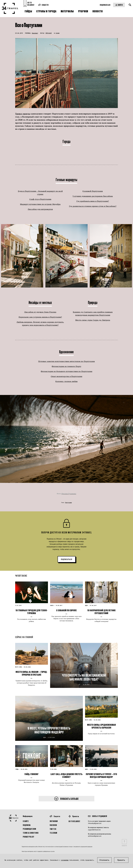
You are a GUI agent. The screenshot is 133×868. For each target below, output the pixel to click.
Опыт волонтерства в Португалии (66, 376)
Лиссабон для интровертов (40, 209)
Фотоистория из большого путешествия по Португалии (66, 371)
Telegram (53, 833)
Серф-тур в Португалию (40, 199)
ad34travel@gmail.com (95, 836)
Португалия (68, 503)
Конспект (35, 33)
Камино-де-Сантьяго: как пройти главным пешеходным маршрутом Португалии (93, 314)
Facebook (53, 825)
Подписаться (105, 5)
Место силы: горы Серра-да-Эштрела (93, 320)
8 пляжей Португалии (93, 191)
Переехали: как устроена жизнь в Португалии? (40, 317)
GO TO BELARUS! (74, 821)
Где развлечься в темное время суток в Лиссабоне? (93, 206)
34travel (49, 33)
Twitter (53, 829)
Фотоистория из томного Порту (66, 366)
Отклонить (104, 860)
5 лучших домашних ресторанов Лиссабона (93, 196)
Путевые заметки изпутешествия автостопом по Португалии (66, 361)
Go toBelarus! (31, 4)
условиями (65, 860)
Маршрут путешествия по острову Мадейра (40, 204)
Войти (119, 5)
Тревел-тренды (23, 114)
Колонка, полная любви (66, 381)
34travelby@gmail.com (95, 823)
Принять (121, 860)
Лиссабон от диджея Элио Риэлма (40, 312)
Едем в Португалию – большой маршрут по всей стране (40, 193)
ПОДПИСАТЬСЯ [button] (67, 559)
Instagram (54, 821)
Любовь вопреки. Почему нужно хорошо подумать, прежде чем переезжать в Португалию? (40, 324)
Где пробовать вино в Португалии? (93, 201)
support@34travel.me (94, 830)
